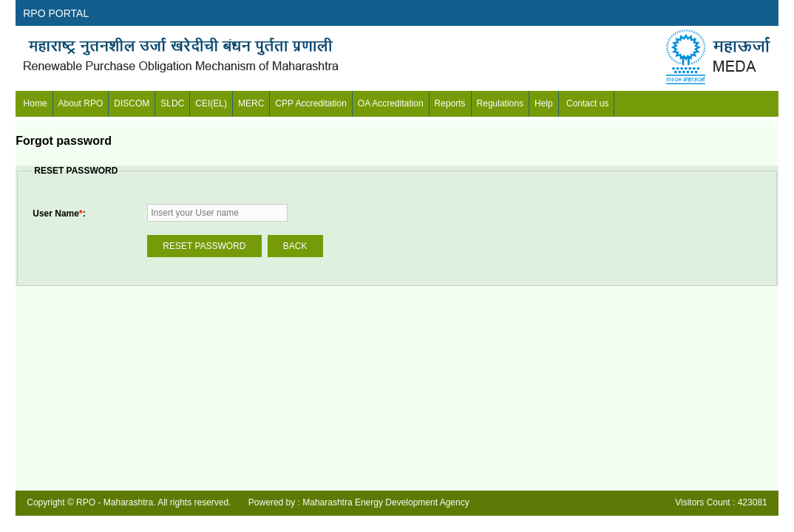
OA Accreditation (391, 103)
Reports (450, 103)
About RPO (81, 103)
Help (544, 103)
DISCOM (132, 103)
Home (34, 103)
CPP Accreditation (311, 103)
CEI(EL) (211, 103)
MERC (251, 103)
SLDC (172, 103)
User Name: (59, 214)
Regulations (500, 103)
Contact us (587, 103)
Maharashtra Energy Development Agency (386, 502)
